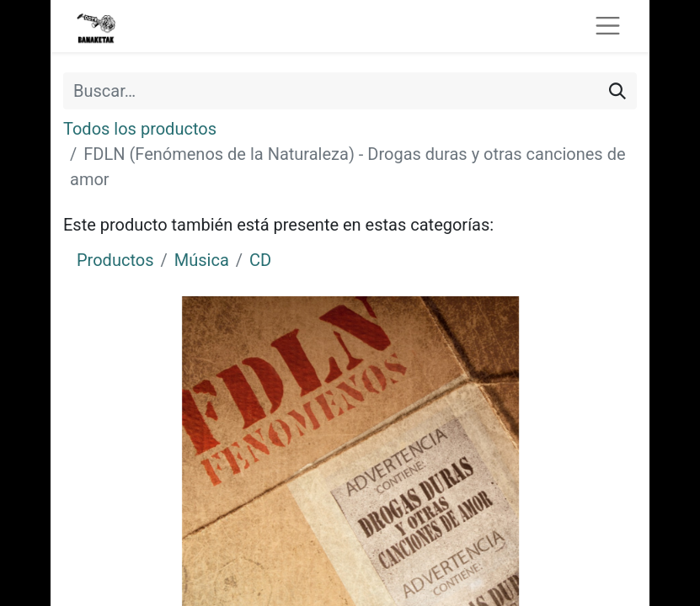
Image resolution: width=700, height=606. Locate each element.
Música (202, 260)
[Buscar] (617, 91)
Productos (115, 260)
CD (260, 260)
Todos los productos (140, 129)
